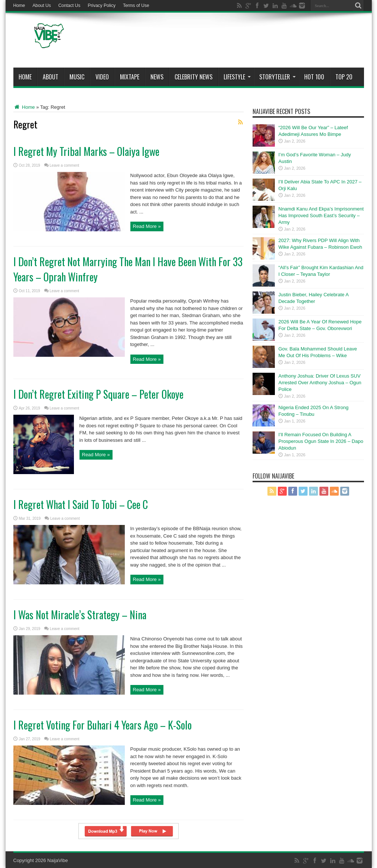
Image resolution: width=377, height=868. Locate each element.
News (157, 77)
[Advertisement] (229, 42)
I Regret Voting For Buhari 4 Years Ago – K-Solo (103, 725)
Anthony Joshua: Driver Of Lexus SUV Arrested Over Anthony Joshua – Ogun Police (320, 383)
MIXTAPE (130, 77)
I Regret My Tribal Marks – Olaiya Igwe (86, 151)
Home (19, 6)
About (51, 77)
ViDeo (102, 77)
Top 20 (344, 77)
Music (77, 77)
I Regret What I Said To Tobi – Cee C (81, 504)
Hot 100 (314, 77)
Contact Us (69, 6)
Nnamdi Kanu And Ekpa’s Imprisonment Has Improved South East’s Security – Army (321, 216)
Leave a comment (65, 165)
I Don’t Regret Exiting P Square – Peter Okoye (98, 394)
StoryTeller (277, 77)
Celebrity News (194, 77)
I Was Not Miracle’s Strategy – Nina (80, 615)
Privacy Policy (102, 6)
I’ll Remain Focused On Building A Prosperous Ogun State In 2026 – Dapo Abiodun (321, 441)
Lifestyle (237, 77)
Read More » (147, 226)
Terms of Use (136, 6)
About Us (42, 6)
